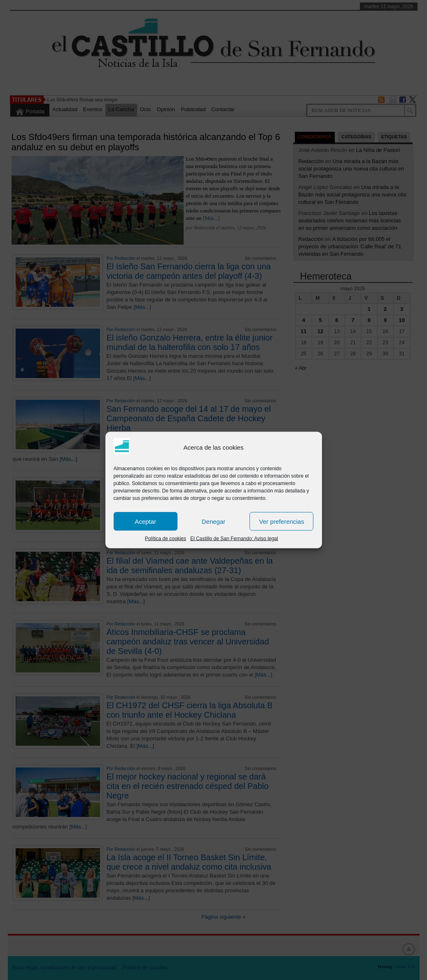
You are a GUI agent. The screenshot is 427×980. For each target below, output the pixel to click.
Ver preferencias (281, 521)
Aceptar (145, 521)
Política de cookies (166, 539)
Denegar (214, 521)
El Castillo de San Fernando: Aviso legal (234, 539)
